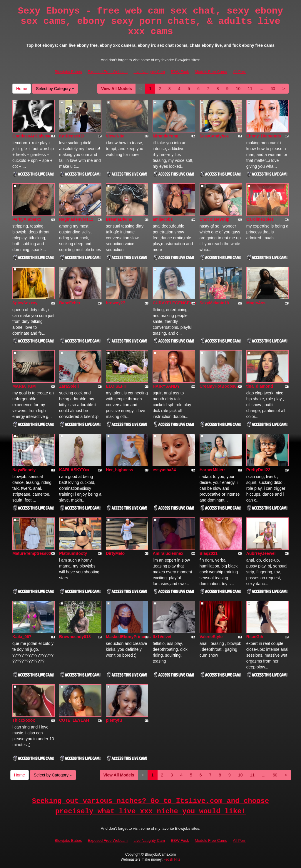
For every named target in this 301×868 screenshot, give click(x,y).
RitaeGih (255, 637)
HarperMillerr (212, 470)
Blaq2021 (209, 553)
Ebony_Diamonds (264, 136)
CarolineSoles (260, 219)
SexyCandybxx (214, 136)
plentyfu (114, 720)
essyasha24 (164, 470)
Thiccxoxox (24, 720)
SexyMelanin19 (214, 303)
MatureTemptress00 (32, 553)
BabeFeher (70, 303)
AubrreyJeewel (261, 553)
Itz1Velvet (162, 637)
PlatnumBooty (73, 553)
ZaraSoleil (69, 386)
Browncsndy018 (75, 637)
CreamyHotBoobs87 (219, 386)
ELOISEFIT (116, 386)
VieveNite (115, 136)
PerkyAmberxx (27, 219)
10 (238, 89)
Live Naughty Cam (149, 72)
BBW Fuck (180, 72)
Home (22, 89)
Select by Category (55, 89)
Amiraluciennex (168, 553)
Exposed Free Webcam (108, 72)
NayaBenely (24, 470)
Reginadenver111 (76, 219)
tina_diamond (260, 386)
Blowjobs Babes (68, 72)
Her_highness (119, 470)
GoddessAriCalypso (32, 136)
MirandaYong (165, 136)
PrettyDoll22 (258, 470)
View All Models (117, 89)
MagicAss (256, 303)
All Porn (240, 72)
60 (273, 89)
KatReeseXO (71, 136)
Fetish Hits (172, 859)
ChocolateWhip (215, 219)
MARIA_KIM (24, 386)
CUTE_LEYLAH (74, 720)
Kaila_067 (22, 637)
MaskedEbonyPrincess (128, 637)
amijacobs (163, 219)
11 (250, 89)
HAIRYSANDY (166, 386)
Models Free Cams (211, 72)
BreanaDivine (119, 219)
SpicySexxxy (25, 303)
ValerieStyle (211, 637)
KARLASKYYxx (74, 470)
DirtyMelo (115, 553)
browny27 (115, 303)
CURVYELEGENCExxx (174, 303)
